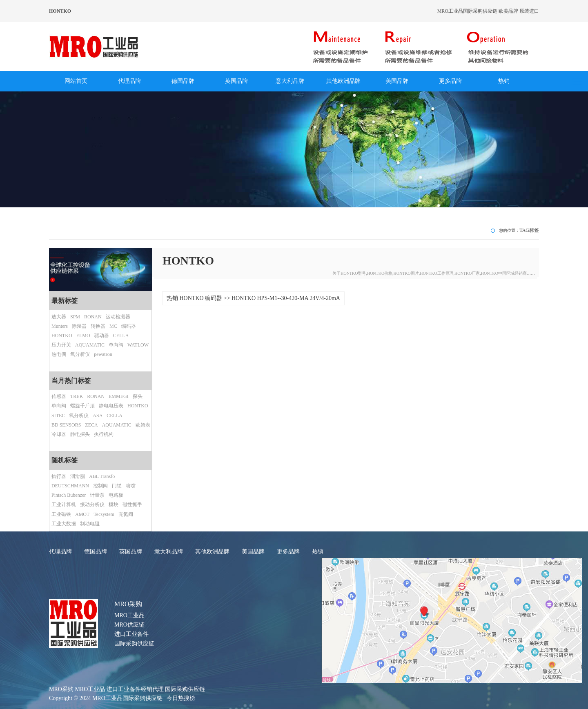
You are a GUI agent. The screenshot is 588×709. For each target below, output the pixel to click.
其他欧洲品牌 (343, 81)
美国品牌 (397, 81)
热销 (504, 81)
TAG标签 (529, 230)
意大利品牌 (290, 81)
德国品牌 (183, 81)
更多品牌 (450, 81)
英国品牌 (236, 81)
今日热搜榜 (181, 698)
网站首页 (76, 81)
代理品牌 (129, 81)
